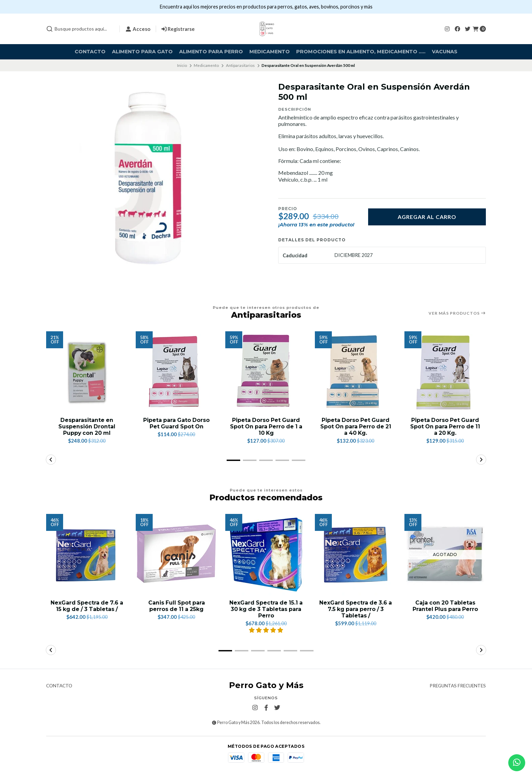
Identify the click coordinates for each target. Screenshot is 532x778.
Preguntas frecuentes (458, 686)
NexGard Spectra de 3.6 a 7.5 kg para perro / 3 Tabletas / (356, 609)
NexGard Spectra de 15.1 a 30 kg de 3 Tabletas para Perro (266, 609)
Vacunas (445, 52)
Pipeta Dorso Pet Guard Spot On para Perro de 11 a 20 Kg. (445, 427)
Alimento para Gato (142, 52)
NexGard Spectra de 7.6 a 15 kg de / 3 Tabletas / (87, 606)
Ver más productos (457, 313)
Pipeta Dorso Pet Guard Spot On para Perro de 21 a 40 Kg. (356, 427)
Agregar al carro (427, 217)
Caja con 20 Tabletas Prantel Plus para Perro (445, 606)
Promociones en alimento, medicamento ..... (361, 52)
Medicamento (270, 52)
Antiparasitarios (240, 65)
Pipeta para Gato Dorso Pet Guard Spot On (177, 423)
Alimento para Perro (211, 52)
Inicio (182, 65)
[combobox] (80, 29)
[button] (233, 460)
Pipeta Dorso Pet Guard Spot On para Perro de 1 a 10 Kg (266, 427)
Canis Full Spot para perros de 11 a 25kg (176, 606)
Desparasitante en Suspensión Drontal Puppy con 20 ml (87, 427)
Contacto (90, 52)
